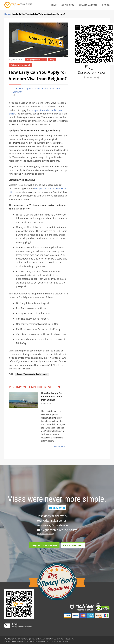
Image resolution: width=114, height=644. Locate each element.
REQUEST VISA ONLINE (44, 545)
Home (7, 14)
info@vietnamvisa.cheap (22, 627)
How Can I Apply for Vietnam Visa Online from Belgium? (37, 90)
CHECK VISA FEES (73, 545)
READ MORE (59, 446)
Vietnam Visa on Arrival (20, 65)
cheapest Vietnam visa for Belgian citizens (32, 374)
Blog (52, 60)
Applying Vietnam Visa (36, 60)
